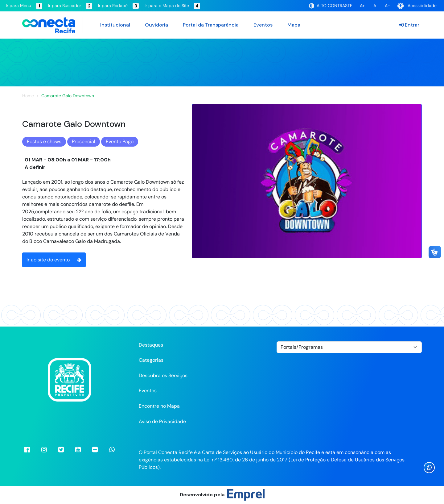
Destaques (151, 345)
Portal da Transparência (211, 25)
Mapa (294, 25)
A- (387, 6)
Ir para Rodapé (118, 6)
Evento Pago (120, 142)
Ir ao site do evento (54, 260)
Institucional (115, 25)
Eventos (263, 25)
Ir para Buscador (70, 6)
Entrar (409, 25)
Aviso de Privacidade (162, 421)
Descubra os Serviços (163, 375)
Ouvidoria (156, 25)
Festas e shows (44, 142)
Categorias (151, 360)
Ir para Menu (24, 6)
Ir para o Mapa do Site (172, 6)
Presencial (84, 142)
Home (28, 96)
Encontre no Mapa (159, 406)
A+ (362, 6)
